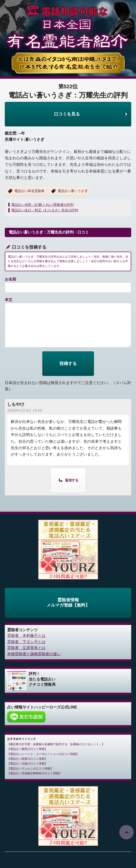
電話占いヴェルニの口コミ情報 (30, 769)
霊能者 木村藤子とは (26, 636)
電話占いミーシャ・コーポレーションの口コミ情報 (43, 754)
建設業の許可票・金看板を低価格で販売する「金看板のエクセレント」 (56, 744)
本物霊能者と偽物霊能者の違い (34, 654)
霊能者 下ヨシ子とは (26, 642)
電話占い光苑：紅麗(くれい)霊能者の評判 (42, 205)
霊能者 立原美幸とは (26, 648)
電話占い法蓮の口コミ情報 (27, 764)
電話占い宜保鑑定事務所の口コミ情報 (34, 773)
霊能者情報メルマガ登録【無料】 (68, 603)
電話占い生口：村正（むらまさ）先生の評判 (45, 210)
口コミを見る (67, 114)
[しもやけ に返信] (68, 480)
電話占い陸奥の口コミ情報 (27, 759)
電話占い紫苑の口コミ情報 (27, 749)
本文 (9, 300)
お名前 (11, 279)
